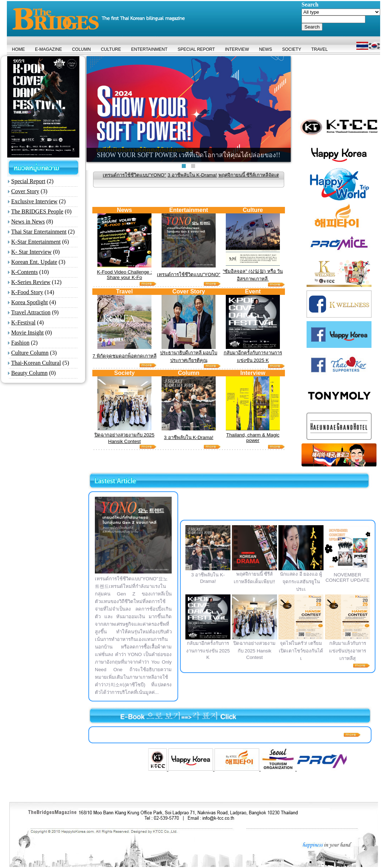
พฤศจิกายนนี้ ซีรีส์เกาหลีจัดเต (261, 175)
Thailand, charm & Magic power (253, 438)
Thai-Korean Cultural (36, 363)
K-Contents (25, 272)
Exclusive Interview (34, 201)
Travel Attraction (31, 312)
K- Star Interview (31, 252)
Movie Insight (27, 333)
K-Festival (23, 322)
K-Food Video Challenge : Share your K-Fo (124, 275)
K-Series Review (31, 282)
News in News (28, 222)
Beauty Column (29, 373)
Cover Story (25, 191)
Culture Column (30, 353)
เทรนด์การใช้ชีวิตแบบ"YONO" (146, 175)
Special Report (28, 181)
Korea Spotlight (30, 302)
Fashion (20, 343)
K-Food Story (27, 292)
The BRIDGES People (37, 211)
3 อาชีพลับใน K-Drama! (204, 175)
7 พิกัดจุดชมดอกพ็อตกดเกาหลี (124, 356)
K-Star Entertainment (36, 242)
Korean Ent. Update (34, 262)
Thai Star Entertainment (39, 232)
